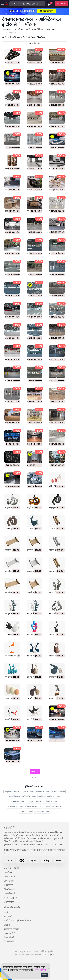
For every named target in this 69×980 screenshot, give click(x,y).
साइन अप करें (61, 4)
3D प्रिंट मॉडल (9, 877)
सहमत (44, 975)
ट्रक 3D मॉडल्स (26, 812)
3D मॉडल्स (8, 872)
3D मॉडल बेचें (9, 889)
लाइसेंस (7, 925)
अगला (35, 772)
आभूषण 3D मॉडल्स (34, 802)
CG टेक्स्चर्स (8, 885)
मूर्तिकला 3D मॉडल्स (12, 792)
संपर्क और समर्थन (12, 907)
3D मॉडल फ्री (9, 881)
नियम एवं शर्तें (9, 937)
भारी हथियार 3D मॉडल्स (53, 807)
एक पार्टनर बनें (9, 894)
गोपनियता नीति (10, 933)
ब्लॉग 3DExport (10, 898)
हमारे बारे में (9, 828)
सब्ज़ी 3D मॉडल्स (18, 802)
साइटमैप (51, 955)
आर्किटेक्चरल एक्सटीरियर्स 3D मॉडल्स (23, 797)
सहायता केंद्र (9, 916)
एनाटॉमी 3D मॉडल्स (42, 812)
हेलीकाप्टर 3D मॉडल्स (33, 807)
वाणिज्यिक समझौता (11, 929)
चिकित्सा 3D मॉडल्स (15, 807)
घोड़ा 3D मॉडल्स (59, 792)
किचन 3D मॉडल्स (43, 792)
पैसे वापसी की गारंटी (11, 942)
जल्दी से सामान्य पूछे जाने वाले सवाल (18, 921)
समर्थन (7, 912)
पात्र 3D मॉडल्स (28, 792)
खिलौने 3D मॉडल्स (51, 802)
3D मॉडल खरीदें (12, 868)
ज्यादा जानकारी (41, 970)
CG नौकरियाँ (9, 902)
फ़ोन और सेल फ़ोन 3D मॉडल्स (49, 797)
